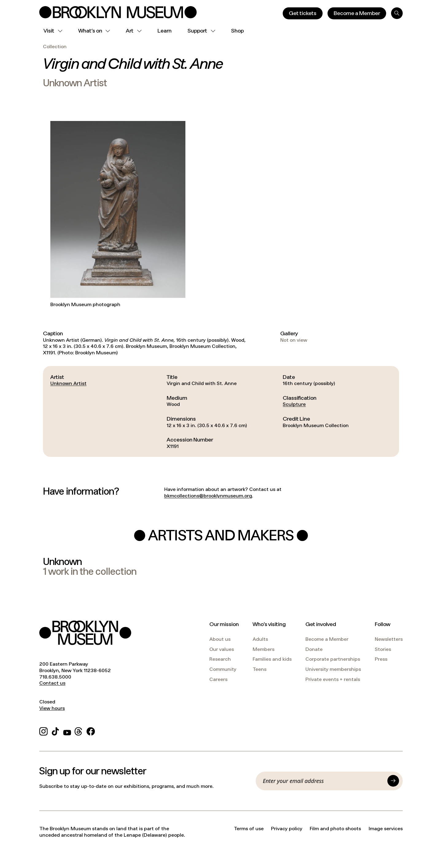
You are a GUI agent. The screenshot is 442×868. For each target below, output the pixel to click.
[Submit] (393, 781)
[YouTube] (67, 731)
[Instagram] (43, 731)
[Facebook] (91, 731)
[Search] (397, 13)
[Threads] (79, 731)
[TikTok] (55, 731)
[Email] (323, 781)
